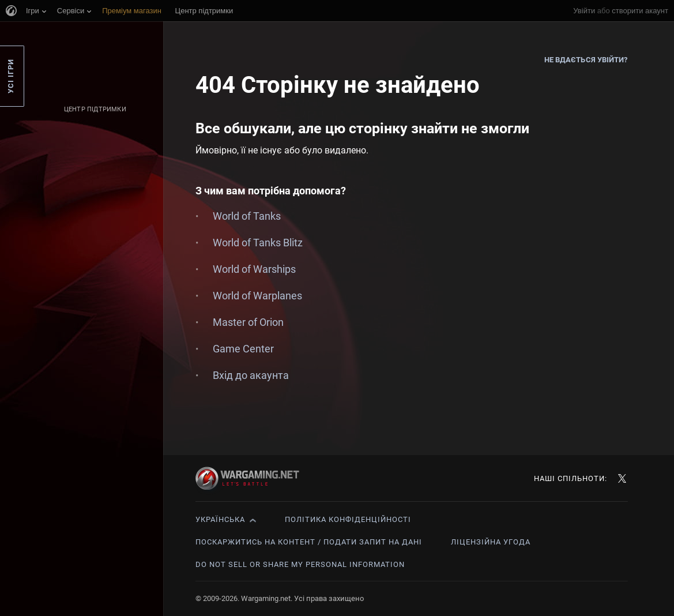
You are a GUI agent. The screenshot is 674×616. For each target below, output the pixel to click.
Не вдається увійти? (586, 60)
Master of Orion (248, 322)
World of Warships (254, 269)
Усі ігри (11, 76)
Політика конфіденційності (348, 519)
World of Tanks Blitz (258, 243)
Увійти (584, 11)
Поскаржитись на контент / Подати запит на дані (309, 542)
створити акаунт (640, 11)
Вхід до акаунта (251, 375)
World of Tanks (247, 216)
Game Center (243, 349)
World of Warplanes (257, 296)
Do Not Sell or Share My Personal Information (300, 564)
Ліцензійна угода (491, 542)
